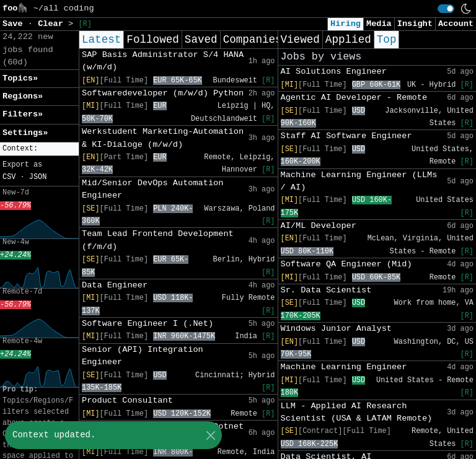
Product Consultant (127, 400)
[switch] (446, 9)
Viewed (300, 40)
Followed (152, 40)
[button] (39, 149)
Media (379, 24)
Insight (415, 24)
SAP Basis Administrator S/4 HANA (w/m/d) (163, 61)
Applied (348, 40)
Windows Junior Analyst (336, 329)
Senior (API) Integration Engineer (143, 356)
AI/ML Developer (319, 226)
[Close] (210, 435)
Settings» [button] (25, 133)
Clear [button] (53, 24)
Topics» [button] (20, 78)
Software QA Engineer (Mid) (346, 264)
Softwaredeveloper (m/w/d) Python (163, 93)
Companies (253, 40)
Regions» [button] (23, 96)
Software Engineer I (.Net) (148, 324)
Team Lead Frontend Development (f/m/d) (158, 240)
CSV (9, 177)
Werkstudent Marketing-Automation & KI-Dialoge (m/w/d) (163, 138)
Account (456, 24)
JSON (38, 177)
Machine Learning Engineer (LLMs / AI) (359, 181)
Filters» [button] (23, 114)
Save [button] (15, 24)
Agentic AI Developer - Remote (354, 98)
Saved (201, 40)
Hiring (346, 24)
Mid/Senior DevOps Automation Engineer (152, 189)
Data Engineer (115, 285)
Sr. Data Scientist (326, 290)
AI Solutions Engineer (334, 72)
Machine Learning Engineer (344, 367)
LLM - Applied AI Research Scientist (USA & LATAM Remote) (357, 412)
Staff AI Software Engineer (346, 136)
